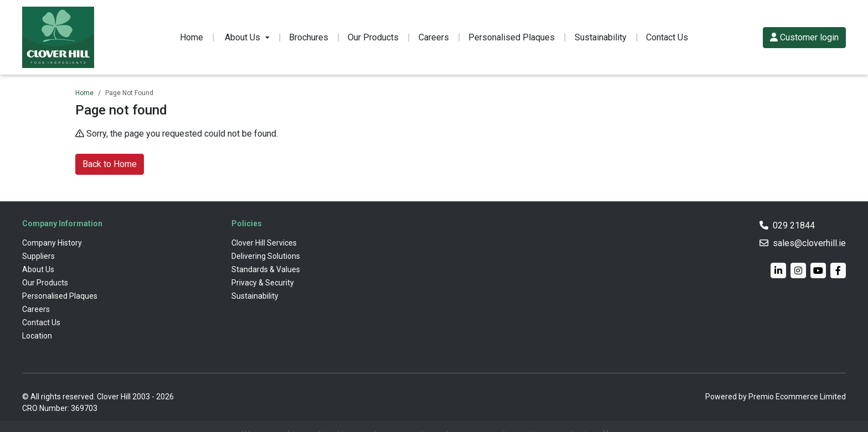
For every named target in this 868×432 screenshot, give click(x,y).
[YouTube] (818, 270)
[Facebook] (838, 270)
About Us (38, 269)
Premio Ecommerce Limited (797, 397)
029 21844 (794, 225)
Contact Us (667, 37)
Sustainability (601, 37)
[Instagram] (798, 270)
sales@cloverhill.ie (809, 243)
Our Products (373, 37)
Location (37, 336)
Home (192, 37)
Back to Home (110, 164)
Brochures (309, 37)
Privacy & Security (263, 283)
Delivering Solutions (266, 256)
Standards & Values (266, 269)
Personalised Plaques (512, 37)
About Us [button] (242, 37)
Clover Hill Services (264, 243)
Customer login (804, 37)
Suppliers (38, 256)
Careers (434, 37)
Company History (52, 243)
